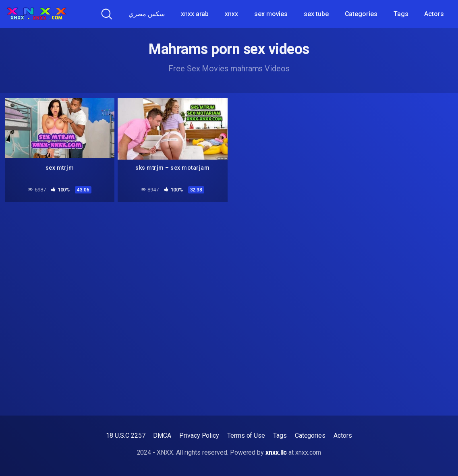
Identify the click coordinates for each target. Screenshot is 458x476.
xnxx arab (195, 14)
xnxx (231, 14)
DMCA (162, 435)
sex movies (271, 14)
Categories (361, 14)
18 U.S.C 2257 (125, 435)
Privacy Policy (199, 435)
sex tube (316, 14)
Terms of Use (246, 435)
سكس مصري (147, 14)
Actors (434, 14)
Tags (401, 14)
